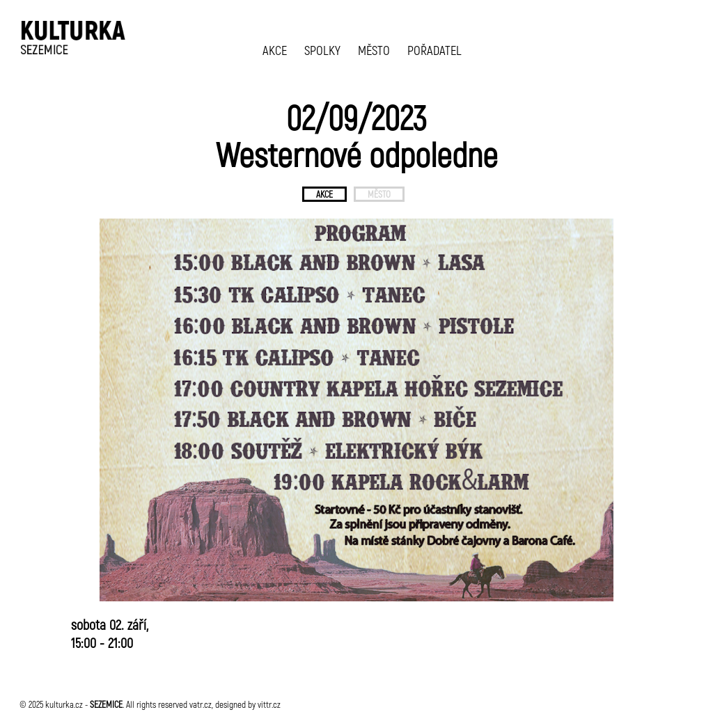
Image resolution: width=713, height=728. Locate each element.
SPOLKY (322, 50)
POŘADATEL (434, 50)
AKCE (275, 50)
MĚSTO (374, 50)
